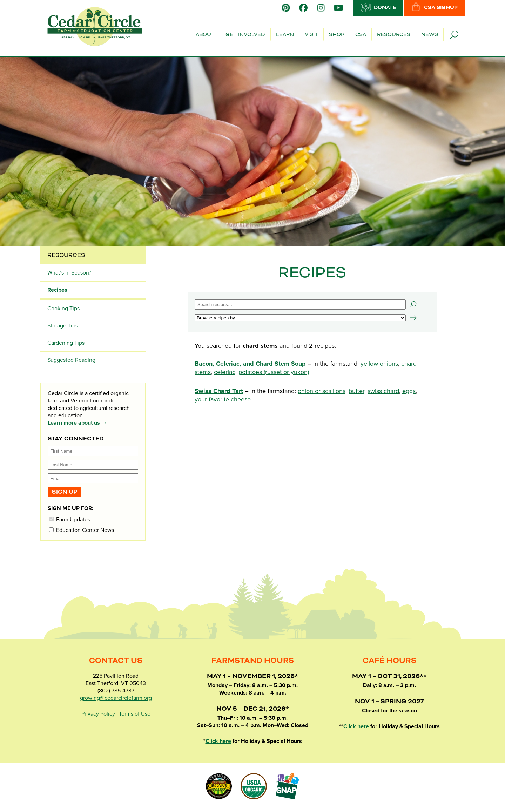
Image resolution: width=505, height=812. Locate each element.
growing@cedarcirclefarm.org (116, 698)
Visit (311, 35)
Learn (285, 35)
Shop (337, 35)
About (205, 35)
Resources (394, 35)
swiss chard (383, 391)
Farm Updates (70, 519)
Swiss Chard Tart (219, 391)
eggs (409, 391)
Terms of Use (135, 714)
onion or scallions (322, 391)
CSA (361, 35)
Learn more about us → (77, 423)
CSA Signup (434, 7)
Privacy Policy (98, 714)
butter (356, 391)
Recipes (57, 290)
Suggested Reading (71, 360)
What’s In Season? (69, 273)
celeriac (225, 372)
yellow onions (379, 364)
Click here (218, 741)
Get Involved (245, 35)
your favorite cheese (223, 399)
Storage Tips (63, 326)
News (430, 35)
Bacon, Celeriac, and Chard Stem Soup (250, 364)
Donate (378, 7)
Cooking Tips (63, 309)
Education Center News (82, 530)
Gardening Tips (66, 343)
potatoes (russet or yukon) (274, 372)
